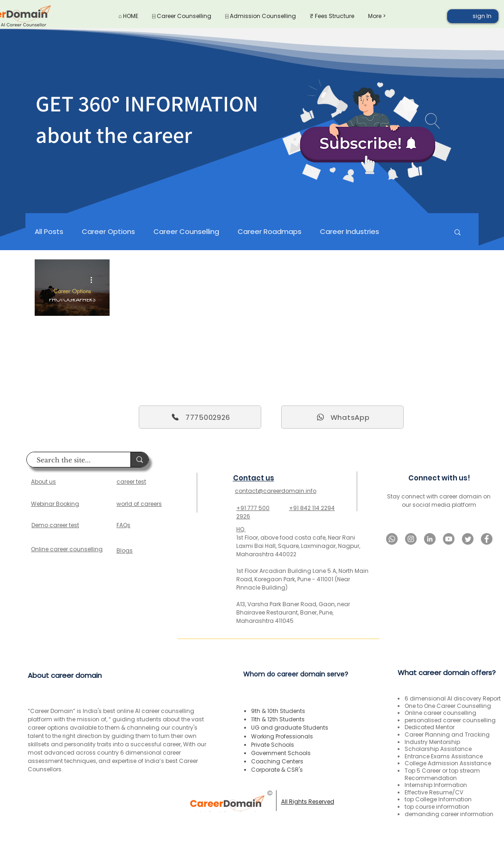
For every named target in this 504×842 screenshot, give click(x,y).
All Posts (49, 232)
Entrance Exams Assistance (444, 756)
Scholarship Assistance (438, 749)
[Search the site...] (74, 461)
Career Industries (350, 232)
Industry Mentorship (432, 742)
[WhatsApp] (342, 417)
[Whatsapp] (392, 539)
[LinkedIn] (430, 539)
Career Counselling (186, 232)
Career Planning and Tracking (447, 734)
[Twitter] (468, 539)
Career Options (108, 232)
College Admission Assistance (448, 763)
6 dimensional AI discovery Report (453, 698)
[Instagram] (411, 539)
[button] (458, 233)
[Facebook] (487, 539)
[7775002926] (200, 417)
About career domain (65, 675)
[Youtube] (449, 539)
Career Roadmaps (270, 232)
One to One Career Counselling (448, 706)
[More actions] (94, 280)
